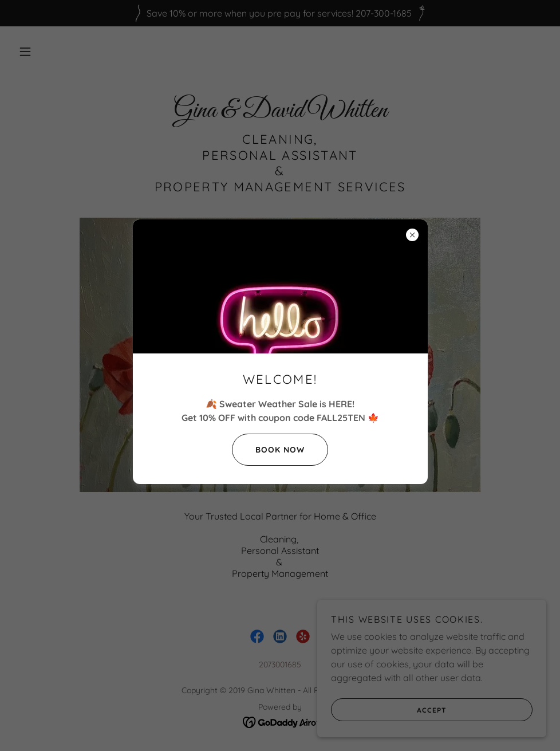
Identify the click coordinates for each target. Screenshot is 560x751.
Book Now (268, 450)
